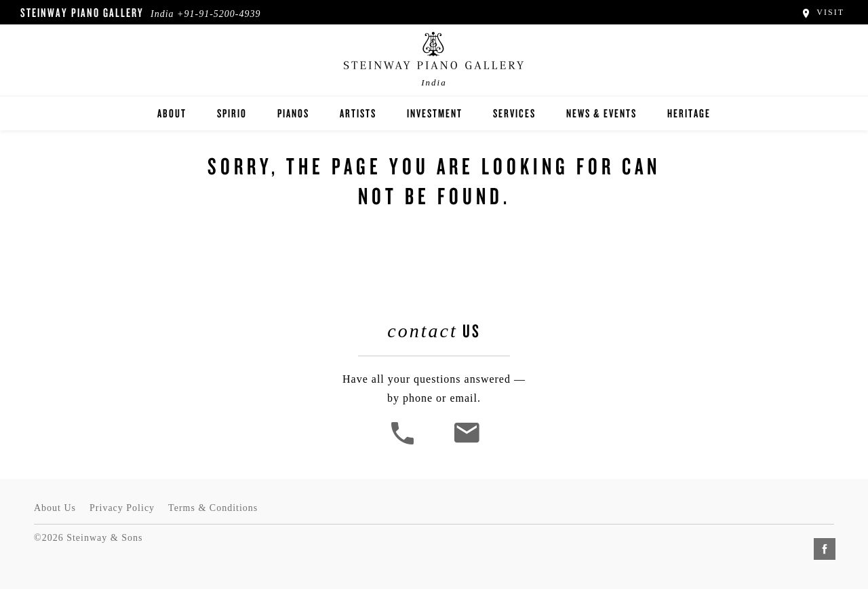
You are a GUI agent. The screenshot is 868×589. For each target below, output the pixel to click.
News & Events (601, 113)
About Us (55, 508)
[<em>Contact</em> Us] (466, 443)
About (172, 113)
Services (514, 113)
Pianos (293, 113)
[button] (404, 443)
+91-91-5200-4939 (219, 14)
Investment (435, 113)
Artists (358, 113)
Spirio (232, 113)
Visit (822, 12)
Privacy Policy (122, 508)
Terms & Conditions (213, 508)
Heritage (689, 113)
